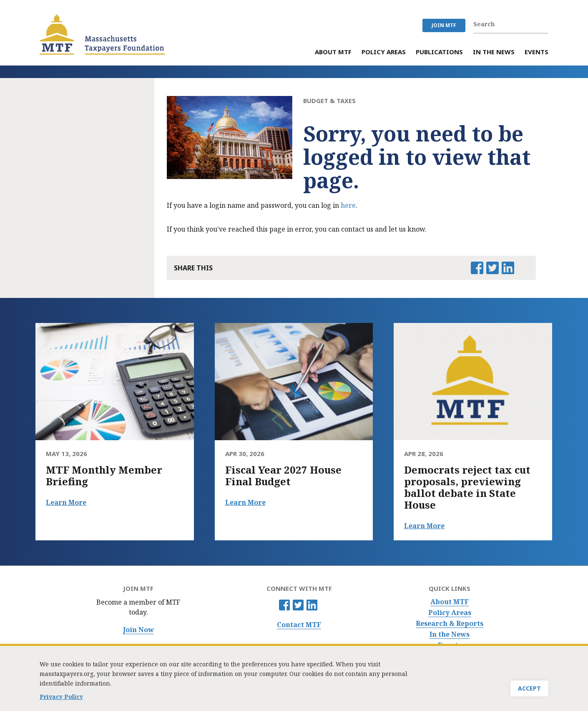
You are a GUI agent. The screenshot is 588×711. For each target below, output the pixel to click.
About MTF (450, 602)
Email (523, 268)
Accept (529, 690)
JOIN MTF (444, 25)
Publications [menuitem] (439, 52)
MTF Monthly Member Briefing (104, 476)
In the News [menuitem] (494, 52)
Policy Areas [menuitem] (384, 52)
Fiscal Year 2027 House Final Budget (283, 476)
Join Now (138, 630)
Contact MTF (299, 625)
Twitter (298, 605)
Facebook (284, 605)
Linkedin (312, 605)
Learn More (66, 502)
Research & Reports (450, 624)
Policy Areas (450, 613)
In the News (450, 634)
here (348, 205)
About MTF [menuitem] (333, 52)
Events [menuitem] (536, 52)
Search (544, 24)
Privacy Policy (61, 698)
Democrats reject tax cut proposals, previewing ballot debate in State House (467, 487)
